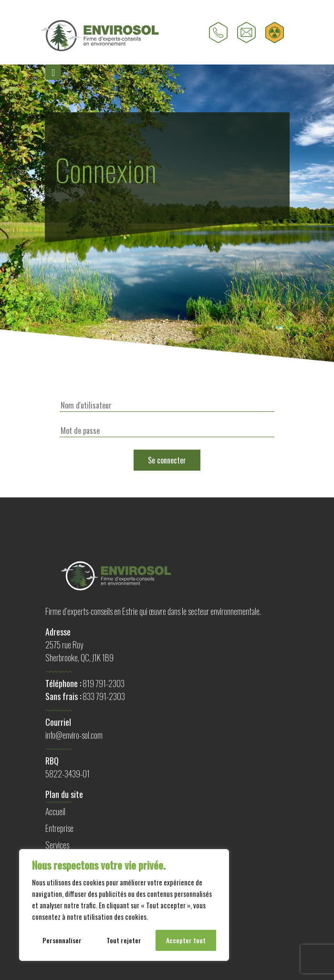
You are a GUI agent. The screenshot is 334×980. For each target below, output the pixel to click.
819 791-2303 (104, 683)
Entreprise (59, 828)
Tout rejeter (124, 940)
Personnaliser (62, 940)
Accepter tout (186, 940)
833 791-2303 (104, 696)
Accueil (55, 811)
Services (57, 845)
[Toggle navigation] (53, 72)
